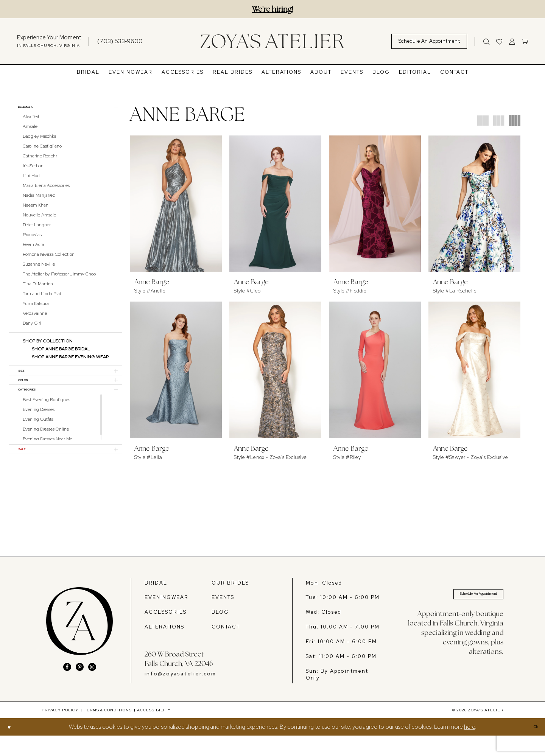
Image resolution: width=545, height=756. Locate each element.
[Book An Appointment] (429, 41)
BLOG (220, 632)
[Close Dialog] (11, 747)
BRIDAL (156, 603)
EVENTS (223, 618)
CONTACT (226, 647)
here (469, 747)
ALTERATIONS (164, 647)
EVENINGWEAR (167, 618)
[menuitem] (49, 41)
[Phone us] (120, 41)
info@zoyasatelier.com (180, 694)
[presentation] (176, 204)
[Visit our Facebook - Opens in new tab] (67, 687)
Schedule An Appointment (465, 617)
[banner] (272, 41)
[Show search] (486, 41)
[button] (512, 41)
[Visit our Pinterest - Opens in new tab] (80, 687)
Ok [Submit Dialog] (533, 747)
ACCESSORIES (166, 632)
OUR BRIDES (230, 603)
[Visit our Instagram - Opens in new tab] (92, 687)
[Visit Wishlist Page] (499, 41)
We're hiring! (272, 9)
